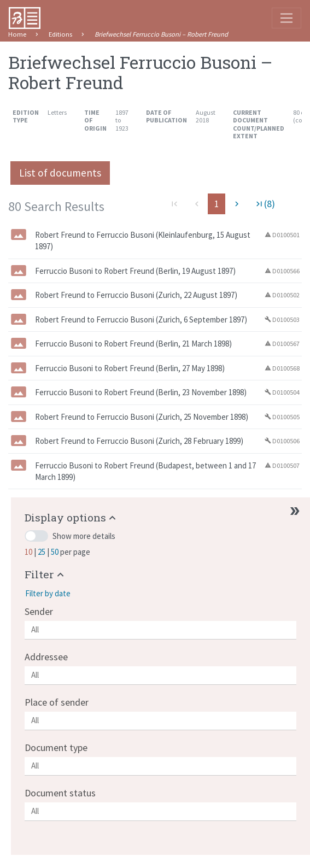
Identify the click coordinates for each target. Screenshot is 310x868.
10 (29, 552)
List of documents (60, 173)
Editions (60, 34)
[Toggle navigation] (286, 18)
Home (17, 34)
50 (55, 552)
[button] (72, 517)
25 (42, 552)
